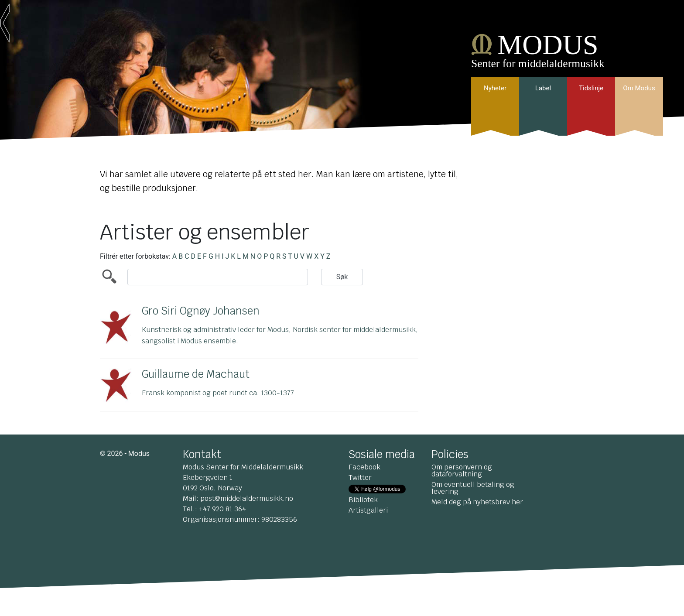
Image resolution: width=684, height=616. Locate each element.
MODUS (548, 45)
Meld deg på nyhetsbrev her (477, 502)
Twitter (360, 477)
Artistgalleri (368, 510)
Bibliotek (363, 500)
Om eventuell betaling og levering (473, 488)
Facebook (364, 467)
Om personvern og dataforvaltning (462, 471)
